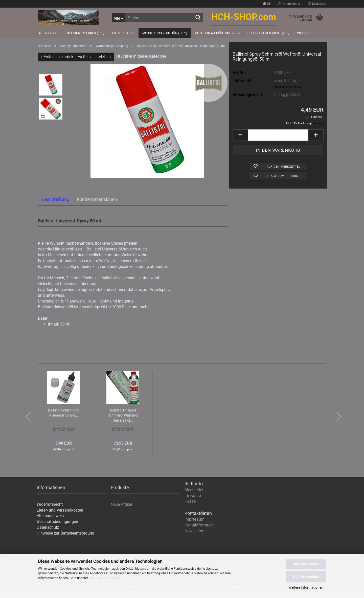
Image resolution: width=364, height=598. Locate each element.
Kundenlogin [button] (289, 4)
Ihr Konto (193, 496)
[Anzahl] (278, 135)
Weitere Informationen (306, 587)
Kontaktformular (199, 525)
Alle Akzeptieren (306, 564)
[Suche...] (118, 18)
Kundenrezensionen (97, 199)
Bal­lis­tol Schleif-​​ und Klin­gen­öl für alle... (64, 413)
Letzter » (104, 57)
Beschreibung (55, 199)
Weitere (304, 33)
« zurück (66, 57)
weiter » (85, 57)
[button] (267, 4)
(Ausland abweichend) (288, 87)
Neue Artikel (121, 504)
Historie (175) (123, 33)
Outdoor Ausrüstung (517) (217, 33)
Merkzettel (317, 4)
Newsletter (194, 531)
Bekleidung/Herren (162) (84, 33)
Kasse (190, 501)
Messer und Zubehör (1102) (165, 33)
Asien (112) (47, 33)
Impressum (195, 519)
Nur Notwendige (306, 577)
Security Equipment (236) (268, 33)
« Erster (47, 57)
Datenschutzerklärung (105, 578)
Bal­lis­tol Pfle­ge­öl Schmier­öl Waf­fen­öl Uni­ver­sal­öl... (123, 415)
